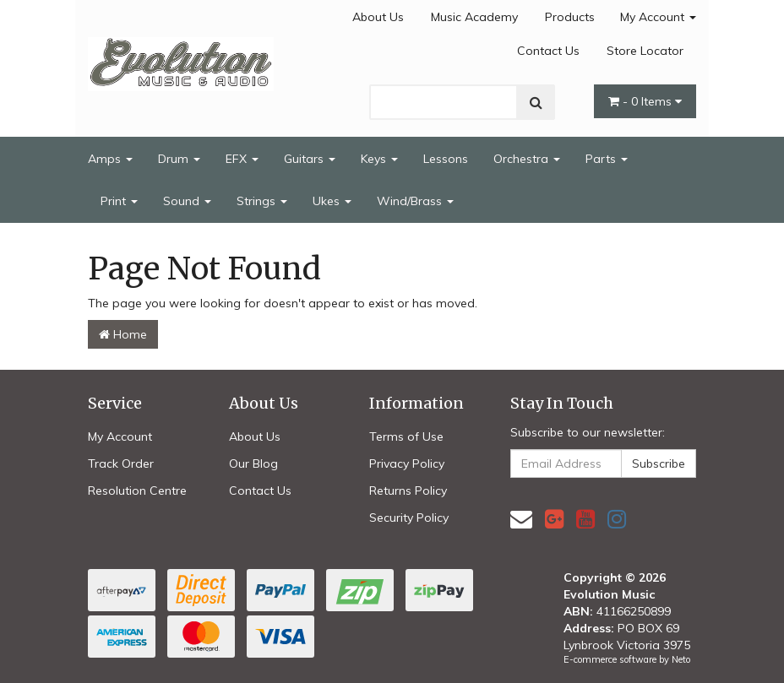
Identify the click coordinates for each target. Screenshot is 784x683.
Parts (607, 159)
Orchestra (527, 159)
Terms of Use (406, 436)
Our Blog (253, 463)
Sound (187, 201)
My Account (658, 17)
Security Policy (409, 518)
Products (570, 17)
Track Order (121, 463)
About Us (378, 17)
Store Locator (645, 51)
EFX (242, 159)
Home (123, 334)
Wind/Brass (415, 201)
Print (119, 201)
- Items (645, 101)
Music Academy (474, 17)
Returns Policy (408, 491)
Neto (681, 659)
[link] (554, 519)
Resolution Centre (137, 491)
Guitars (310, 159)
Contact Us (548, 51)
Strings (262, 201)
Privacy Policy (407, 463)
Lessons (446, 159)
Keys (379, 159)
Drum (179, 159)
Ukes (332, 201)
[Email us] (521, 519)
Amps (110, 159)
